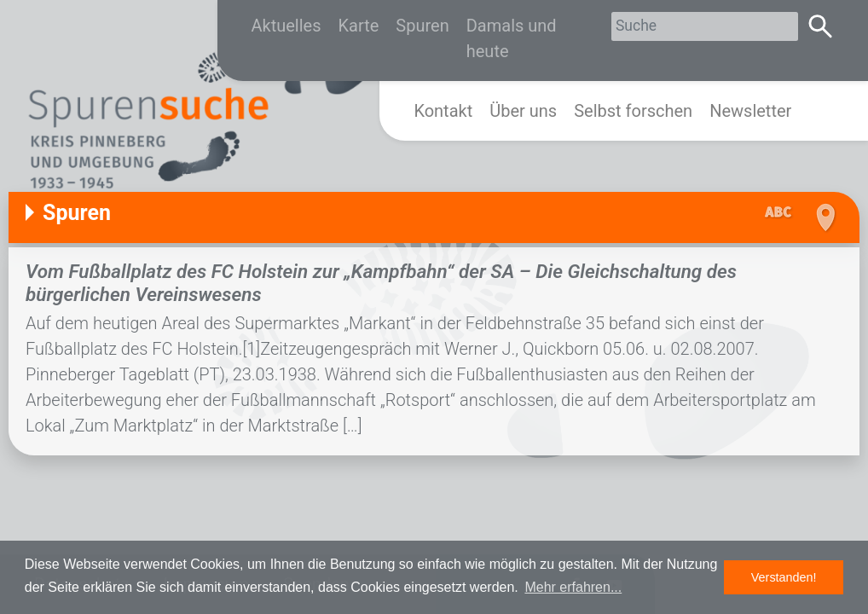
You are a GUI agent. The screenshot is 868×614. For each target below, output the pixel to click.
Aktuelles (286, 26)
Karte (359, 26)
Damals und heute (512, 38)
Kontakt (443, 111)
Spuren (422, 26)
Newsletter (750, 111)
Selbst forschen (633, 111)
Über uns (523, 111)
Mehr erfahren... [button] (573, 587)
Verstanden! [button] (784, 577)
